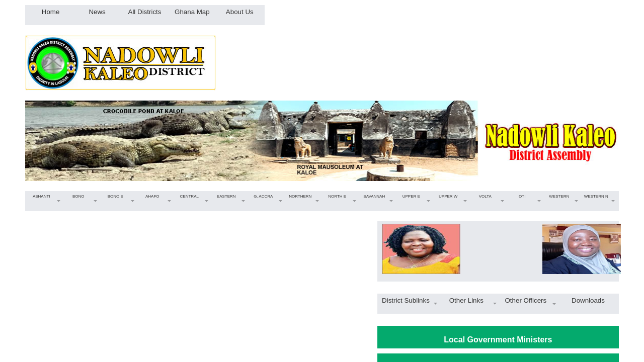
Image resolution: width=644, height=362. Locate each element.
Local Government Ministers (498, 340)
